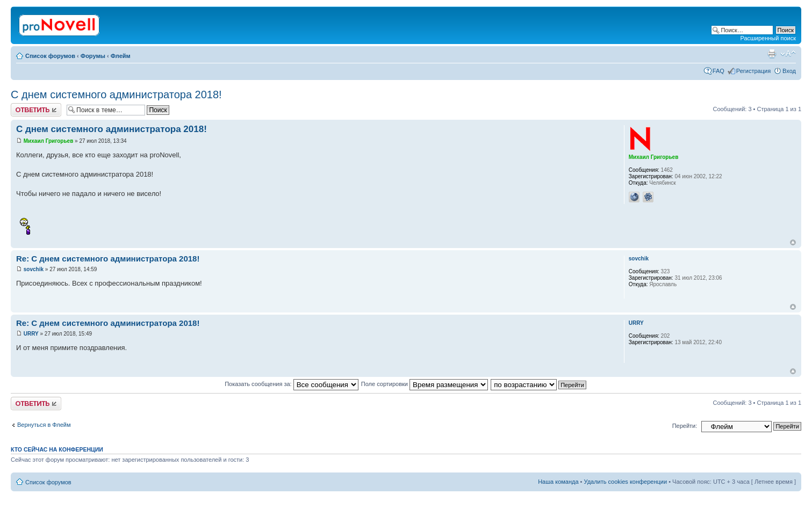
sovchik (34, 269)
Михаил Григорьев (49, 141)
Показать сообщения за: (292, 384)
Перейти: (685, 426)
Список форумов (50, 56)
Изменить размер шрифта (788, 54)
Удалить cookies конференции (626, 482)
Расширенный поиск (768, 38)
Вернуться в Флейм (44, 425)
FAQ (718, 71)
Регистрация (753, 71)
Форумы (93, 56)
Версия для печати (772, 54)
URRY (31, 334)
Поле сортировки (425, 384)
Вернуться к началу (793, 242)
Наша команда (558, 482)
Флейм (121, 56)
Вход (789, 71)
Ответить (36, 110)
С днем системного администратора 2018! (116, 94)
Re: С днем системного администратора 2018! (108, 259)
